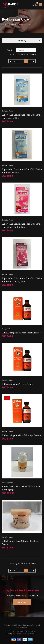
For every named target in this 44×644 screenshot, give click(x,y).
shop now (22, 602)
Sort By (10, 50)
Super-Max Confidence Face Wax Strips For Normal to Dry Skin (22, 225)
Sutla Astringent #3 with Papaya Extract (22, 332)
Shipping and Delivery (14, 634)
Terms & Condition (16, 631)
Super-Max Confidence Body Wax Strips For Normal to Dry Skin (22, 280)
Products (13, 24)
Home (4, 24)
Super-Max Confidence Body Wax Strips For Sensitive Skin (22, 171)
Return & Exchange (31, 634)
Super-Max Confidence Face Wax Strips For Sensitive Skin (22, 116)
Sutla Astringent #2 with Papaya (18, 384)
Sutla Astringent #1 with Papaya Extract (21, 435)
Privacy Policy (30, 631)
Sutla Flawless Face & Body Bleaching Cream (20, 542)
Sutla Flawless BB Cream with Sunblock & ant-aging (21, 488)
